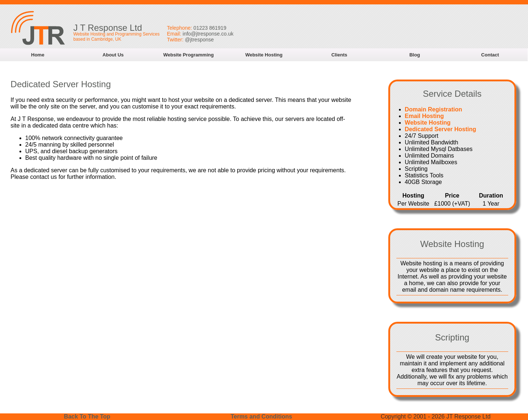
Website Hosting (264, 55)
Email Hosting (424, 116)
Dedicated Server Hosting (441, 129)
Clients (339, 55)
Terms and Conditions (261, 417)
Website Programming (188, 55)
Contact (490, 55)
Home (38, 55)
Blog (415, 55)
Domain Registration (433, 109)
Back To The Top (87, 417)
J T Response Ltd (108, 28)
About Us (113, 55)
